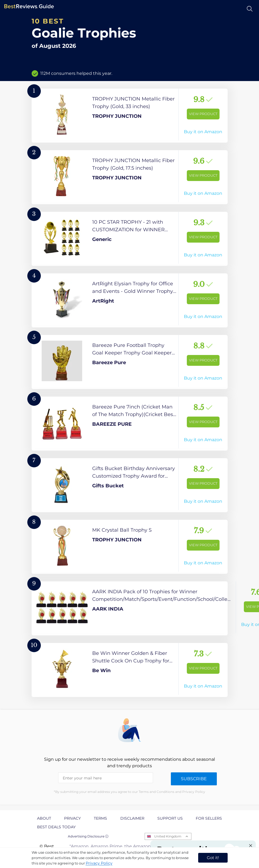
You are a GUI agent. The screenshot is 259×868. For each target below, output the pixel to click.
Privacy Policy (99, 863)
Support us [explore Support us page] (170, 818)
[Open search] (250, 9)
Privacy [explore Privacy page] (72, 818)
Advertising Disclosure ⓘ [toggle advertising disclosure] (88, 836)
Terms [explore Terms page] (100, 818)
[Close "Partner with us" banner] (251, 846)
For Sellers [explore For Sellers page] (209, 818)
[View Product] (130, 116)
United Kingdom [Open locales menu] (168, 836)
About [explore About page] (44, 818)
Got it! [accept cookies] (213, 858)
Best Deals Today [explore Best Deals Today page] (56, 827)
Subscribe (194, 779)
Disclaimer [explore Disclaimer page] (132, 818)
